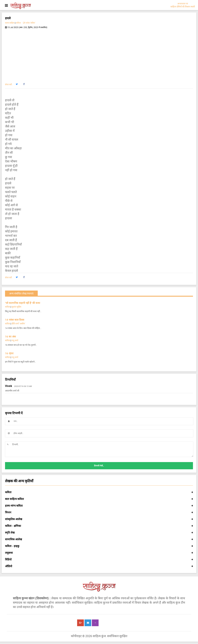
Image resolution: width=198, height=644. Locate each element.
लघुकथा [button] (99, 553)
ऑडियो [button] (99, 566)
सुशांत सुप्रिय (16, 307)
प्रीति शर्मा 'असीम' (18, 324)
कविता (18, 23)
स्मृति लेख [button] (99, 533)
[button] (17, 84)
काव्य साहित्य (10, 23)
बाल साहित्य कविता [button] (99, 499)
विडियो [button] (99, 560)
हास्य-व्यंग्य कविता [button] (99, 506)
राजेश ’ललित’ (29, 23)
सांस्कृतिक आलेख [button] (99, 519)
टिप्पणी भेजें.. (99, 466)
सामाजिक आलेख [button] (99, 539)
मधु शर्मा (15, 340)
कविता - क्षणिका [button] (99, 526)
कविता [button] (99, 492)
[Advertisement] (99, 54)
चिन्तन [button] (99, 513)
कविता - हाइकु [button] (99, 546)
